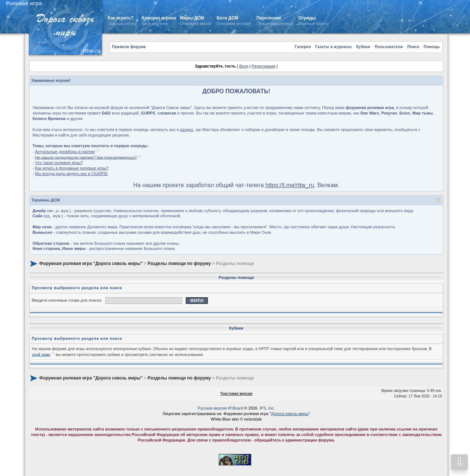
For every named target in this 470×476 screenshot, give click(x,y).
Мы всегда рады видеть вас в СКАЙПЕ (71, 174)
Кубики (363, 47)
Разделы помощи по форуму (179, 264)
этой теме (41, 354)
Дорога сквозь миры (290, 414)
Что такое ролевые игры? (59, 163)
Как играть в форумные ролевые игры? (72, 168)
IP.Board (236, 408)
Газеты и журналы (333, 47)
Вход (244, 66)
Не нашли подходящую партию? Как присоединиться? (86, 157)
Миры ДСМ (193, 18)
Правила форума (129, 47)
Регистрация (263, 66)
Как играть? (120, 18)
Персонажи (269, 18)
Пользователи (389, 47)
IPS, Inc (267, 408)
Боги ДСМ (227, 18)
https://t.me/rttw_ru (290, 185)
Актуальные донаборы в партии (65, 152)
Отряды (307, 18)
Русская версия (212, 408)
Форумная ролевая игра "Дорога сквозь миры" (91, 264)
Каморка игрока (159, 18)
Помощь (432, 47)
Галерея (303, 47)
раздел (187, 130)
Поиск (413, 47)
